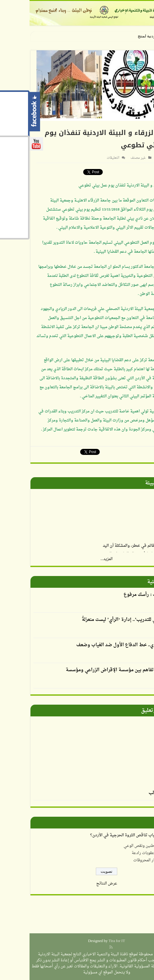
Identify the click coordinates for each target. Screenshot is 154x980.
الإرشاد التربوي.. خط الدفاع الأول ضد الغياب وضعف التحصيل (99, 649)
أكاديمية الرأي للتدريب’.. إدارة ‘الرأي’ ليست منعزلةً (101, 620)
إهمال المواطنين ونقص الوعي (118, 846)
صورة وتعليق (126, 711)
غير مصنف (109, 158)
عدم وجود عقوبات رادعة (122, 853)
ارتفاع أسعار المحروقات (123, 860)
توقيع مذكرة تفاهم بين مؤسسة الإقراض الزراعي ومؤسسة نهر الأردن (93, 674)
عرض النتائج (77, 883)
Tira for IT (87, 941)
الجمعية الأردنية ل (128, 36)
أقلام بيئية (129, 582)
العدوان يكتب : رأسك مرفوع (122, 595)
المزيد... (77, 559)
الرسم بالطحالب (135, 793)
